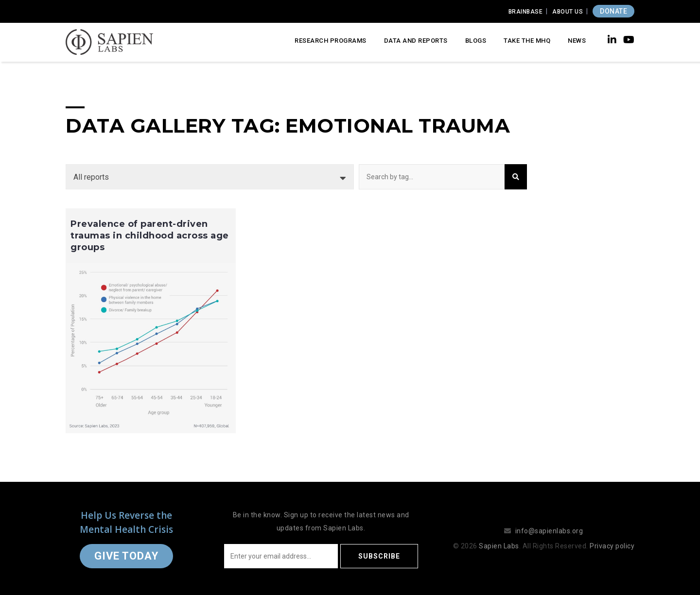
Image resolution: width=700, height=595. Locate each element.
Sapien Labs (499, 546)
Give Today (126, 556)
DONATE (613, 11)
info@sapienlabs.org (549, 531)
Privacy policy (612, 546)
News (577, 41)
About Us (568, 12)
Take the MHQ (527, 41)
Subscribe (379, 556)
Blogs (476, 41)
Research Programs (331, 41)
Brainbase (526, 12)
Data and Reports (416, 41)
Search (516, 177)
